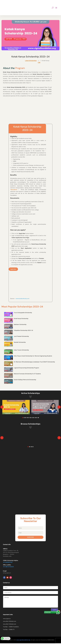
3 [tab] (26, 418)
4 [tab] (27, 418)
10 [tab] (37, 418)
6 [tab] (30, 418)
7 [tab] (32, 418)
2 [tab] (24, 418)
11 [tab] (38, 418)
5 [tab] (29, 418)
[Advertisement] (30, 110)
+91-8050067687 (8, 563)
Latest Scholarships (31, 61)
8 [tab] (34, 418)
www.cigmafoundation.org (23, 641)
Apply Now (13, 270)
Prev (2, 408)
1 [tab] (23, 418)
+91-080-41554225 (8, 567)
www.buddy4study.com (23, 299)
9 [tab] (35, 418)
